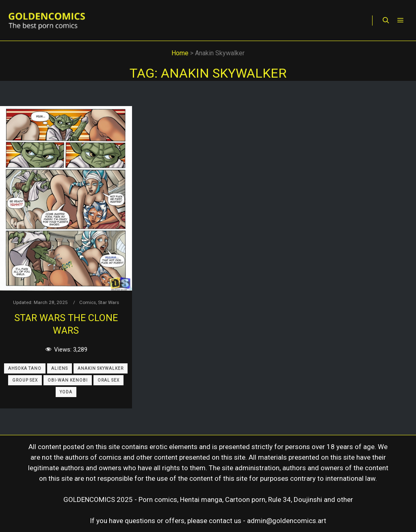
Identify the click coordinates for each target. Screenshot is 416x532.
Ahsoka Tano (25, 368)
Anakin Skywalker (101, 368)
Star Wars (108, 302)
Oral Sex (108, 380)
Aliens (60, 368)
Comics (88, 302)
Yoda (66, 392)
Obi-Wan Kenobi (68, 380)
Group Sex (25, 380)
